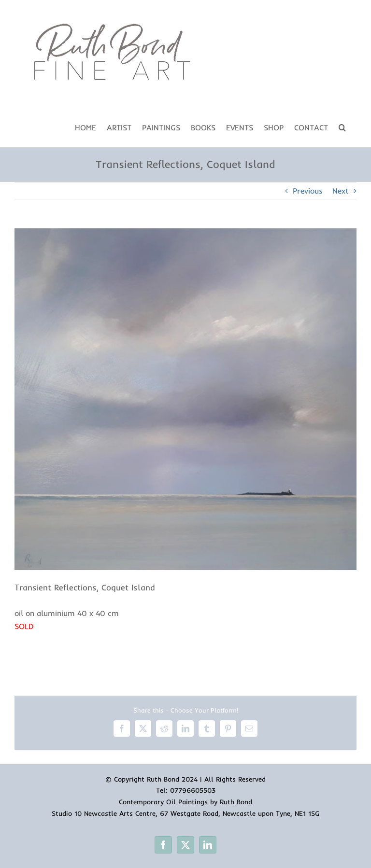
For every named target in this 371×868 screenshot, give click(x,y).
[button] (342, 126)
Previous (308, 191)
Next (341, 191)
